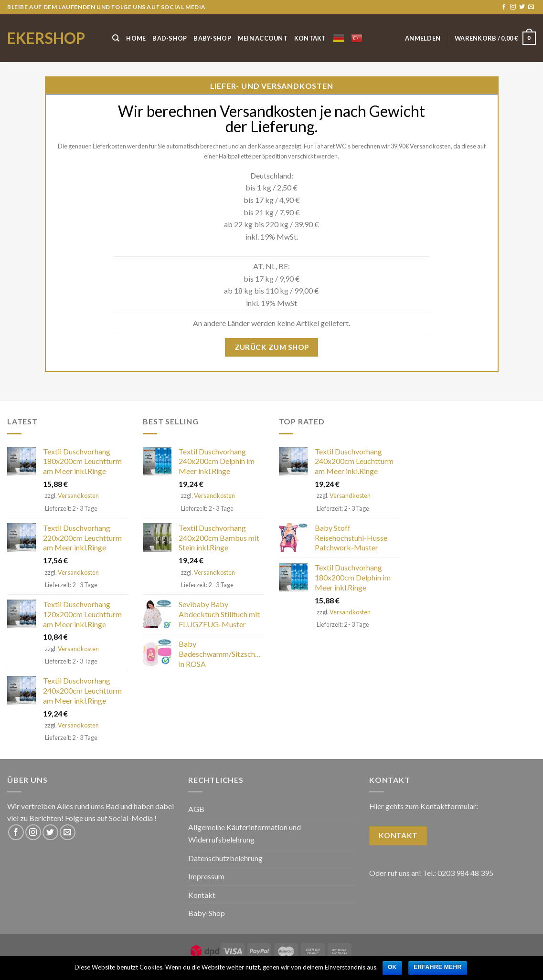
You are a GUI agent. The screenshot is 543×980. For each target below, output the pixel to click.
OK (392, 967)
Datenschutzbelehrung (225, 858)
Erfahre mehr (437, 967)
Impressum (206, 876)
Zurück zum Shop (272, 347)
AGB (196, 809)
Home (136, 38)
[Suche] (116, 38)
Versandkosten (78, 495)
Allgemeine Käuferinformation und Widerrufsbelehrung (245, 833)
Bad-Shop (170, 38)
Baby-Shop (212, 38)
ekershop (46, 38)
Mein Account (263, 38)
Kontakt (310, 38)
